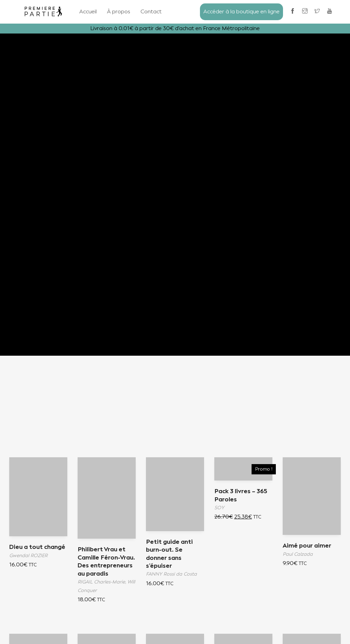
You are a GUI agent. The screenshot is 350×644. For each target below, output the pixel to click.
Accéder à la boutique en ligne (241, 11)
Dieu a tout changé (37, 547)
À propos (119, 11)
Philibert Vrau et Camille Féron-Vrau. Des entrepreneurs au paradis (104, 566)
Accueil (88, 11)
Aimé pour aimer (307, 546)
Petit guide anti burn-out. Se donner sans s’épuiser (169, 554)
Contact (151, 11)
